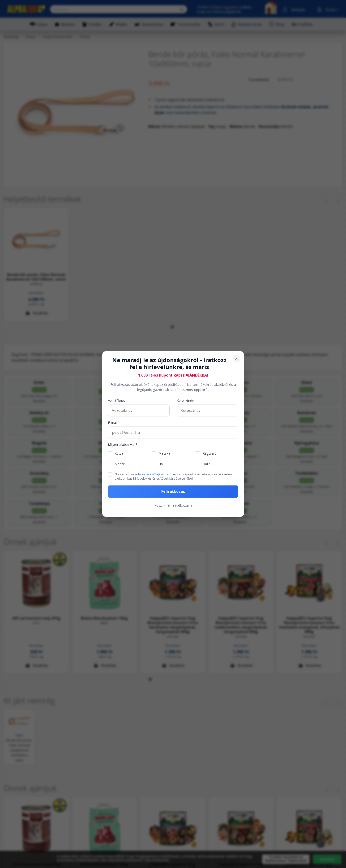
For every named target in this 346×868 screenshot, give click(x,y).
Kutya (119, 453)
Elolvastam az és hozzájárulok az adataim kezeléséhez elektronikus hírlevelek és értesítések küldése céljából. (173, 476)
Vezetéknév (117, 401)
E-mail (113, 423)
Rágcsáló (210, 453)
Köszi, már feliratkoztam (173, 506)
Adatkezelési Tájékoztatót (154, 474)
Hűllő (207, 464)
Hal (161, 464)
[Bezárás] (236, 359)
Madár (120, 464)
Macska (164, 453)
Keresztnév (185, 401)
